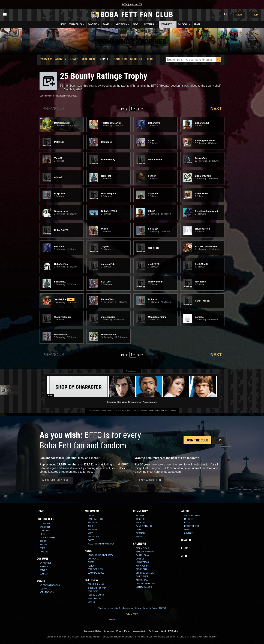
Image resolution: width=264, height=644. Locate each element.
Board (108, 24)
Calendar (184, 24)
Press (187, 523)
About (199, 24)
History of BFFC (192, 526)
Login (239, 15)
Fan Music (93, 523)
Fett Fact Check (96, 569)
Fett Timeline (94, 598)
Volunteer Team (192, 516)
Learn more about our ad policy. (163, 411)
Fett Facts (93, 591)
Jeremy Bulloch (144, 587)
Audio (91, 526)
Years (42, 548)
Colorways (45, 531)
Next (216, 108)
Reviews (43, 545)
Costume (94, 24)
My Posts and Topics (50, 585)
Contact (188, 533)
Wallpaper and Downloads (101, 544)
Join (256, 15)
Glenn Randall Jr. (145, 573)
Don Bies (140, 559)
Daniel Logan (142, 555)
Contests (120, 59)
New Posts (45, 589)
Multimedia (123, 24)
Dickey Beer (142, 569)
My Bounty (45, 523)
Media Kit (189, 519)
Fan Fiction (93, 537)
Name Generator (144, 526)
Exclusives (93, 559)
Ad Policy (153, 631)
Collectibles (77, 24)
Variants (44, 567)
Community (168, 24)
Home (63, 24)
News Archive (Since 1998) (100, 555)
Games (91, 540)
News (137, 24)
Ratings (43, 541)
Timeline (44, 552)
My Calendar (142, 548)
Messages (88, 59)
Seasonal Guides (96, 573)
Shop (187, 530)
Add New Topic (47, 592)
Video (91, 533)
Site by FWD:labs (169, 631)
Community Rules (92, 631)
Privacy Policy (123, 631)
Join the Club (197, 440)
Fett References (96, 595)
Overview (46, 59)
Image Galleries (96, 519)
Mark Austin (142, 566)
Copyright (109, 631)
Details (43, 570)
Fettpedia (151, 24)
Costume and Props (146, 583)
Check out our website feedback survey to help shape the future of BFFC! (132, 608)
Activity (61, 59)
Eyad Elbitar (142, 576)
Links (149, 59)
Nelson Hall (142, 580)
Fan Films (92, 530)
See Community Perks (56, 480)
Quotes (91, 602)
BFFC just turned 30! (132, 4)
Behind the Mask (96, 584)
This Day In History (97, 588)
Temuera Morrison (145, 552)
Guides (91, 562)
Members (136, 59)
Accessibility (139, 631)
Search (186, 540)
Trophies (104, 59)
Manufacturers (47, 538)
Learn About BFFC (149, 480)
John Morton (142, 562)
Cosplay (44, 574)
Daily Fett (93, 516)
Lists (42, 534)
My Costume (46, 563)
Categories (45, 527)
